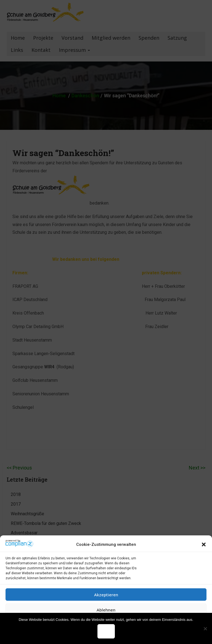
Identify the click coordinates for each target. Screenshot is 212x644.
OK (106, 631)
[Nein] (205, 629)
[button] (204, 544)
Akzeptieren (106, 595)
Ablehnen (106, 610)
